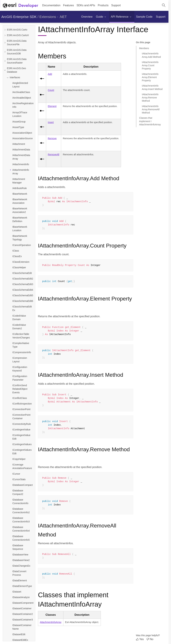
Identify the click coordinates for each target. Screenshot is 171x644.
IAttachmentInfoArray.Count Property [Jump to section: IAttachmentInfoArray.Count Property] (150, 65)
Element (52, 106)
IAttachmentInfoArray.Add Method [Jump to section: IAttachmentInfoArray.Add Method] (151, 55)
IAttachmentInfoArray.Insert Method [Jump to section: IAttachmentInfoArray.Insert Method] (152, 87)
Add (50, 74)
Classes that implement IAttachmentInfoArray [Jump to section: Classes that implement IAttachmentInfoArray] (150, 121)
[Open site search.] (164, 5)
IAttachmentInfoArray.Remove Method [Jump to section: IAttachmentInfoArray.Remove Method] (150, 98)
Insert (51, 122)
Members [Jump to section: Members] (144, 48)
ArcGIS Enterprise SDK (19, 17)
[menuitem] (69, 5)
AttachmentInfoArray (51, 622)
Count (51, 90)
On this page (143, 42)
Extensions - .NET (53, 17)
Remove (52, 138)
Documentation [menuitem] (51, 5)
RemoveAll (54, 154)
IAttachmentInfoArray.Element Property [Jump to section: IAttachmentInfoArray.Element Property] (150, 77)
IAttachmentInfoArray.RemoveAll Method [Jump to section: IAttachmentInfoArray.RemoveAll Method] (151, 110)
